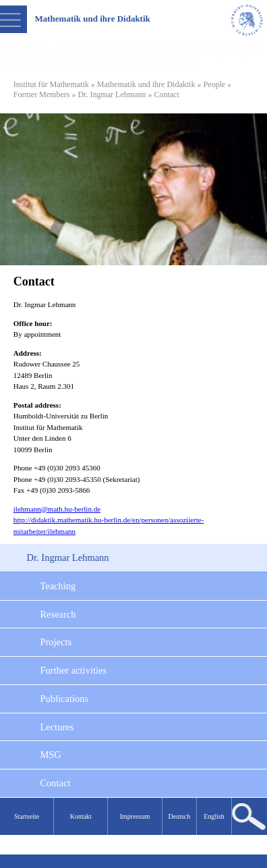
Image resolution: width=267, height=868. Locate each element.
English (214, 816)
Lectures (57, 727)
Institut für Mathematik (51, 84)
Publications (64, 699)
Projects (56, 642)
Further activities (73, 670)
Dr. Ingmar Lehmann (112, 94)
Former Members (42, 94)
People (214, 84)
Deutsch (180, 816)
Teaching (58, 586)
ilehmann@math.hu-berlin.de (57, 509)
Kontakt (81, 816)
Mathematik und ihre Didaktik (146, 84)
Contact (55, 783)
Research (58, 614)
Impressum (135, 816)
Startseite (27, 816)
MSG (50, 755)
